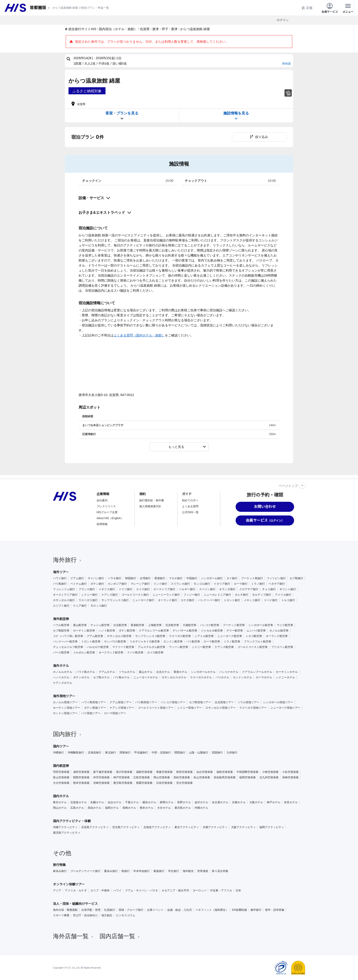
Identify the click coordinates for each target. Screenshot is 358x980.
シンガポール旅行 (212, 578)
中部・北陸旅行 (161, 753)
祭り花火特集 (220, 871)
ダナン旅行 (97, 584)
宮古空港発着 (184, 783)
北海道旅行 (95, 753)
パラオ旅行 (115, 578)
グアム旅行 (77, 578)
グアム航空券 (95, 636)
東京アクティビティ (187, 827)
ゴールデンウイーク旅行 (85, 871)
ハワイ (117, 890)
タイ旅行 (232, 578)
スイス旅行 (143, 589)
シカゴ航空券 (254, 636)
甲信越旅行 (141, 753)
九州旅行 (232, 753)
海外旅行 (68, 560)
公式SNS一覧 (190, 512)
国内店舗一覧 (120, 936)
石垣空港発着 (164, 783)
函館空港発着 (144, 772)
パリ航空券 (193, 642)
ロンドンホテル (242, 677)
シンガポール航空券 (261, 625)
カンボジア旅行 (117, 584)
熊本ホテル (147, 808)
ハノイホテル (61, 677)
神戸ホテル (274, 802)
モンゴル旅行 (202, 584)
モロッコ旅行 (99, 606)
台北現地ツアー (224, 702)
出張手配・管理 (91, 910)
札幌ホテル (97, 802)
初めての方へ (190, 500)
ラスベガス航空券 (180, 636)
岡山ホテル (60, 808)
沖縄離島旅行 (76, 753)
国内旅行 (68, 734)
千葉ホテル (132, 802)
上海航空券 (155, 625)
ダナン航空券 (127, 631)
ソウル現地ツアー (248, 702)
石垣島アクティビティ (95, 827)
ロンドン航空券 (173, 642)
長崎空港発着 (290, 777)
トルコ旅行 (288, 600)
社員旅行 (110, 910)
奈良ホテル (291, 802)
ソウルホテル (127, 672)
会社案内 (102, 500)
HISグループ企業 (107, 512)
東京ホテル (60, 802)
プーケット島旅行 (252, 578)
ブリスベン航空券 (282, 647)
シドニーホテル (285, 677)
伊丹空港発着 (101, 777)
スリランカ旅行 (180, 584)
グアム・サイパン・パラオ (142, 890)
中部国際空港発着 (247, 772)
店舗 (307, 8)
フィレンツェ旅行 (64, 589)
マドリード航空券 (123, 647)
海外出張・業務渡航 (65, 910)
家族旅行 (159, 871)
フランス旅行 (87, 589)
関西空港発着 (81, 777)
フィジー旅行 (192, 595)
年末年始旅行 (142, 871)
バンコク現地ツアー (173, 702)
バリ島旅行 (60, 584)
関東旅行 (125, 753)
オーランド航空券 (277, 636)
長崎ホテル (129, 808)
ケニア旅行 (80, 606)
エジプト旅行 (61, 606)
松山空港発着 (202, 777)
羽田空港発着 (61, 772)
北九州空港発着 (269, 777)
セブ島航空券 (61, 631)
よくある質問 (190, 506)
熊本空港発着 (81, 783)
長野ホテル (184, 802)
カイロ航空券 (155, 652)
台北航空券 (120, 625)
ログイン (283, 20)
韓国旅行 (131, 578)
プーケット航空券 (234, 625)
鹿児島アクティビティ (67, 833)
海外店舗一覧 (74, 936)
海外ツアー (61, 572)
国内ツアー (61, 746)
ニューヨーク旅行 (143, 600)
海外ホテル (61, 666)
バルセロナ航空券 (98, 647)
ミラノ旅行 (258, 584)
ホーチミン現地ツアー (67, 708)
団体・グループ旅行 (131, 910)
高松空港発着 (182, 777)
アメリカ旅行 (283, 595)
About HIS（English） (110, 518)
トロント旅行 (232, 600)
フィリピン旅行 (276, 578)
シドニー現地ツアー (190, 708)
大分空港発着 (61, 783)
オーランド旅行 (168, 600)
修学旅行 (256, 910)
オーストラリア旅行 (65, 595)
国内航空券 (61, 766)
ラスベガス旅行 (88, 600)
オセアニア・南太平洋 (175, 890)
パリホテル (222, 677)
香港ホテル (180, 672)
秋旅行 (126, 871)
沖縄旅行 (58, 753)
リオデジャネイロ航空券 (145, 642)
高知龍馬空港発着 (225, 777)
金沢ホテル (201, 802)
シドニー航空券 (201, 647)
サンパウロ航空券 (115, 642)
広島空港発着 (142, 777)
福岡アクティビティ (272, 827)
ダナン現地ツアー (95, 708)
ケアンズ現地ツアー (122, 708)
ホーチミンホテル (287, 672)
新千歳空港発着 (103, 772)
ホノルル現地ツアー (65, 702)
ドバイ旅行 (271, 600)
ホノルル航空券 (279, 631)
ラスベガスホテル (201, 677)
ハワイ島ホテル (85, 672)
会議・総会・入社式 (179, 910)
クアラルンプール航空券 (154, 631)
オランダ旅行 (227, 589)
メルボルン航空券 (84, 652)
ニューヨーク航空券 (230, 636)
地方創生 (107, 915)
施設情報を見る (236, 116)
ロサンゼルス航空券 (119, 636)
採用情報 (102, 524)
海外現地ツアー (64, 696)
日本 (238, 890)
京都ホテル (239, 802)
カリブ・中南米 (100, 890)
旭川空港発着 (124, 772)
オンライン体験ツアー (69, 884)
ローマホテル (264, 677)
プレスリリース (106, 506)
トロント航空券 (91, 642)
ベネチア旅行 (277, 584)
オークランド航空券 (111, 652)
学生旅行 (174, 871)
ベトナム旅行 (79, 584)
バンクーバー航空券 (65, 642)
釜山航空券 (80, 625)
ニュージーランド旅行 (166, 595)
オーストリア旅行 (164, 589)
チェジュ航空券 (100, 625)
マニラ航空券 (285, 625)
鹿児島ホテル (183, 808)
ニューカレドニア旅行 (217, 595)
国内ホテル (61, 796)
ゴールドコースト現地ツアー (156, 708)
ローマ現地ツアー (115, 713)
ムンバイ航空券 (256, 631)
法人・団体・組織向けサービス (75, 904)
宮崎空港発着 (101, 783)
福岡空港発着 (247, 777)
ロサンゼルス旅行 (64, 600)
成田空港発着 (81, 772)
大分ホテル (164, 808)
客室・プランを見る (122, 116)
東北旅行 (111, 753)
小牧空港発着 (270, 772)
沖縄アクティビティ (65, 827)
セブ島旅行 (296, 578)
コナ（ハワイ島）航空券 (68, 636)
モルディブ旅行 (262, 595)
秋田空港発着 (184, 772)
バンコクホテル (229, 672)
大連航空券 (190, 625)
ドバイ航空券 (135, 652)
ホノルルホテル (63, 672)
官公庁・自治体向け (85, 915)
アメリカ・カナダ (76, 890)
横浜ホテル (149, 802)
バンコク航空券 (210, 625)
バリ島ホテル (121, 677)
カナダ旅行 (188, 600)
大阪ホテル (256, 802)
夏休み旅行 (111, 871)
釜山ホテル (146, 672)
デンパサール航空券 (185, 631)
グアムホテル (107, 672)
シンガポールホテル (203, 672)
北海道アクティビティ (157, 827)
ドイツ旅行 (126, 589)
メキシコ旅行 (252, 600)
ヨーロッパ (200, 890)
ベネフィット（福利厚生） (212, 910)
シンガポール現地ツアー (278, 702)
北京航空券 (172, 625)
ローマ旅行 (241, 584)
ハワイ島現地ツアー (94, 702)
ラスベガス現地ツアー (253, 708)
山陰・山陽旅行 (199, 753)
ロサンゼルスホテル (174, 677)
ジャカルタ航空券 (212, 631)
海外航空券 (61, 619)
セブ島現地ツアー (200, 702)
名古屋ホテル (220, 802)
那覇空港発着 (144, 783)
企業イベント (155, 910)
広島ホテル (77, 808)
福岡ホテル (112, 808)
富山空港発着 (61, 777)
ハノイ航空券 (107, 631)
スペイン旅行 (207, 589)
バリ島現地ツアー (146, 702)
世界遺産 (203, 871)
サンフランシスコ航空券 (150, 636)
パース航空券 (61, 652)
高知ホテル (95, 808)
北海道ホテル (79, 802)
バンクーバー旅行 (209, 600)
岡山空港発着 (162, 777)
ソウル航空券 (61, 625)
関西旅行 (180, 753)
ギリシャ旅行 (288, 589)
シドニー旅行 (89, 595)
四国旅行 (217, 753)
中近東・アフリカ (221, 890)
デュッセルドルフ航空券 (68, 647)
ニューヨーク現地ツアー (285, 708)
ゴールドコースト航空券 (253, 647)
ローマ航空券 (212, 642)
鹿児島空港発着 (123, 783)
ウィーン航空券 (179, 647)
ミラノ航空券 (232, 642)
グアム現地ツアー (121, 702)
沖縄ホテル (201, 808)
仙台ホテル (115, 802)
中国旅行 (192, 578)
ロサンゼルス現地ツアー (221, 708)
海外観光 (188, 871)
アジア (57, 890)
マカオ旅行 (176, 578)
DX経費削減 (239, 910)
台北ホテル (163, 672)
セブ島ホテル (101, 677)
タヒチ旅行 (242, 595)
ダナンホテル (81, 677)
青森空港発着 (164, 772)
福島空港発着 (225, 772)
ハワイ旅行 (60, 578)
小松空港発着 (290, 772)
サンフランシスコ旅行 (115, 600)
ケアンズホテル (63, 683)
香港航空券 (137, 625)
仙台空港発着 (205, 772)
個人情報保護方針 (150, 506)
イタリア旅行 (222, 584)
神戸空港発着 (121, 777)
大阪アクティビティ (243, 827)
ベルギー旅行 (187, 589)
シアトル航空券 (204, 636)
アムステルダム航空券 (152, 647)
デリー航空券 (235, 631)
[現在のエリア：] (40, 8)
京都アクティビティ (215, 827)
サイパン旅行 (96, 578)
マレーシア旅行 (140, 584)
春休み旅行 (60, 871)
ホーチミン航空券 (84, 631)
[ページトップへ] (302, 485)
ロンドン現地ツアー (65, 713)
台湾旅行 (145, 578)
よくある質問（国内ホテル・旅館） (139, 335)
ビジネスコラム (126, 915)
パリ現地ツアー (91, 713)
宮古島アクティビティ (126, 827)
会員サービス (330, 8)
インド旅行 (160, 584)
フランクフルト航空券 (258, 642)
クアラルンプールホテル (257, 672)
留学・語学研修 (275, 910)
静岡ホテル (167, 802)
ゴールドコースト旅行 (135, 595)
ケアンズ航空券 (224, 647)
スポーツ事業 (61, 915)
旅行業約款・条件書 (152, 500)
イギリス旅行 (107, 589)
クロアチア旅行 (249, 589)
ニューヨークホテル (146, 677)
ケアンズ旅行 (110, 595)
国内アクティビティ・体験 (72, 821)
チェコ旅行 (269, 589)
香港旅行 (160, 578)
